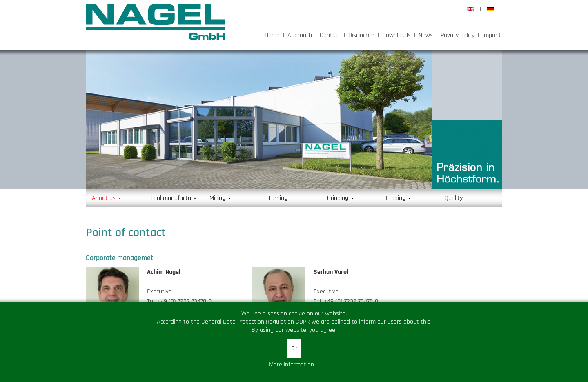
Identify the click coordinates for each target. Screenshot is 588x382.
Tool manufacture (174, 198)
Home (272, 35)
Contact (330, 35)
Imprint (492, 35)
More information (292, 365)
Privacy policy (458, 35)
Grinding (341, 198)
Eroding (399, 198)
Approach (300, 35)
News (426, 35)
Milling (220, 198)
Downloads (396, 35)
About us (107, 198)
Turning (278, 198)
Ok (294, 349)
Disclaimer (361, 35)
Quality (454, 198)
